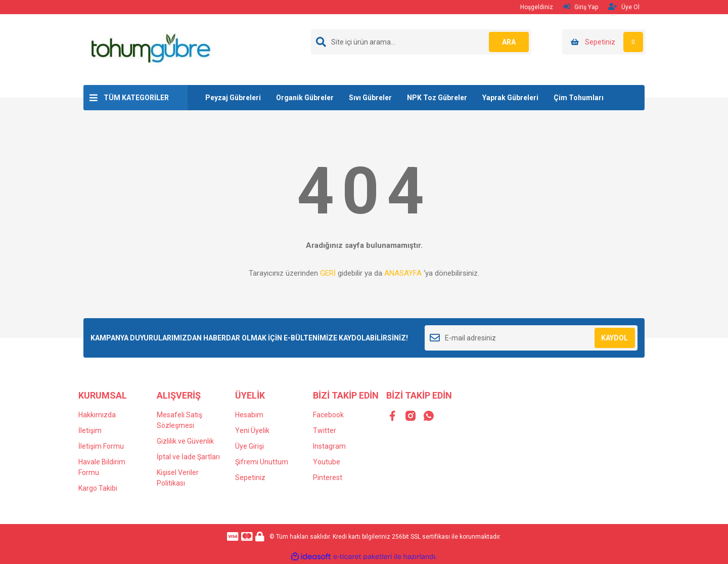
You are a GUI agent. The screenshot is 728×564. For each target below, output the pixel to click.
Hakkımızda (97, 415)
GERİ (328, 273)
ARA (509, 42)
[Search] (421, 42)
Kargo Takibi (98, 488)
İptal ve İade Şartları (188, 457)
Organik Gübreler (305, 98)
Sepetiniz (250, 478)
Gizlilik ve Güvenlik (185, 441)
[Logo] (150, 49)
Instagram (329, 446)
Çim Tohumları (579, 98)
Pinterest (328, 478)
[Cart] (604, 42)
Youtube (327, 462)
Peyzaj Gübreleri (233, 98)
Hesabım (249, 415)
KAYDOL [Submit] (615, 338)
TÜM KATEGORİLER (136, 98)
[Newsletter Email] (531, 338)
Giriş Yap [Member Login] (581, 7)
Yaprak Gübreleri (510, 98)
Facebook (328, 415)
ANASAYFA (403, 273)
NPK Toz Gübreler (437, 98)
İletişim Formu (101, 446)
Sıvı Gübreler (370, 98)
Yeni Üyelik (252, 430)
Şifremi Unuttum (262, 462)
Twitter (325, 430)
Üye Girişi (249, 446)
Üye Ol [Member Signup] (624, 7)
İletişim (90, 430)
